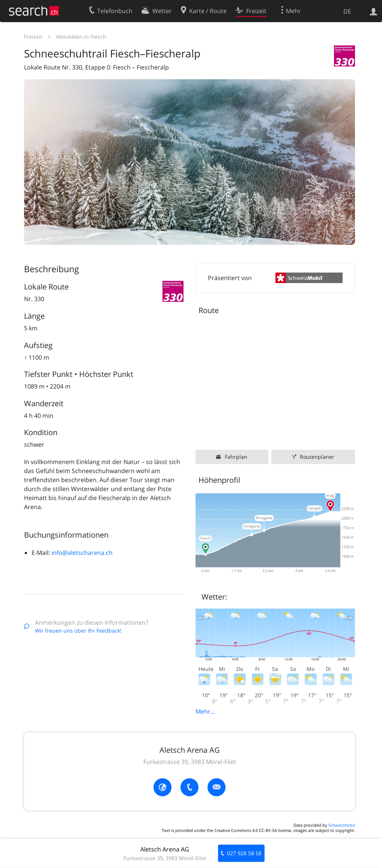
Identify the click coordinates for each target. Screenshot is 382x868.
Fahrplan (236, 457)
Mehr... (205, 711)
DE (347, 11)
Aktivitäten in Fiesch (81, 37)
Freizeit (33, 37)
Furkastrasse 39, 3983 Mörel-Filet (190, 762)
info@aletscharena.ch (82, 553)
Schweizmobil (342, 825)
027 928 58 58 (244, 853)
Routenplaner (317, 457)
